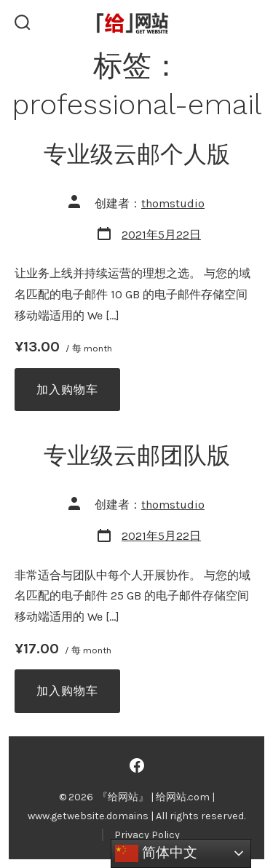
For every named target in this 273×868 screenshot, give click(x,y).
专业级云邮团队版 (137, 455)
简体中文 (156, 853)
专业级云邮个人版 (137, 154)
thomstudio (173, 203)
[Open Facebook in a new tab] (137, 765)
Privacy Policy (147, 835)
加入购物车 (67, 390)
